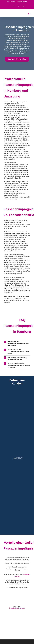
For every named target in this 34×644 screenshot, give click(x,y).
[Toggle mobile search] (28, 14)
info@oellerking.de (22, 2)
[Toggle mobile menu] (31, 14)
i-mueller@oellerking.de (17, 608)
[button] (17, 344)
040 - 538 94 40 (11, 2)
